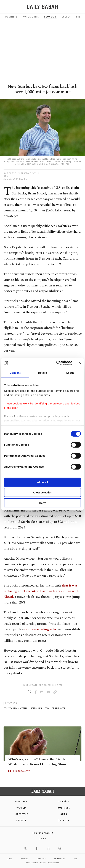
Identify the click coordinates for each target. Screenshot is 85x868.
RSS (76, 859)
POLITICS (21, 801)
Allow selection (42, 492)
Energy (66, 17)
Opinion (64, 820)
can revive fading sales (40, 629)
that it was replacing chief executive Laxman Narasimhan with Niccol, (41, 591)
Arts (64, 814)
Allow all (43, 482)
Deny (43, 503)
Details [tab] (42, 373)
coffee (24, 708)
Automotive (31, 17)
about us (41, 859)
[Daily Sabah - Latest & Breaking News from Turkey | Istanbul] (42, 7)
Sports (21, 820)
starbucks (36, 708)
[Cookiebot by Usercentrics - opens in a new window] (56, 363)
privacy (24, 859)
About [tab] (70, 373)
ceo (47, 708)
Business (11, 17)
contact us (60, 859)
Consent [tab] (15, 373)
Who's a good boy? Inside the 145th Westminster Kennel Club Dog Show (37, 762)
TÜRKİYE (64, 801)
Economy (50, 17)
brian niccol (59, 708)
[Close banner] (80, 363)
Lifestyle (21, 814)
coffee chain (10, 708)
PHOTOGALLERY (22, 771)
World (21, 808)
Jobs (10, 859)
